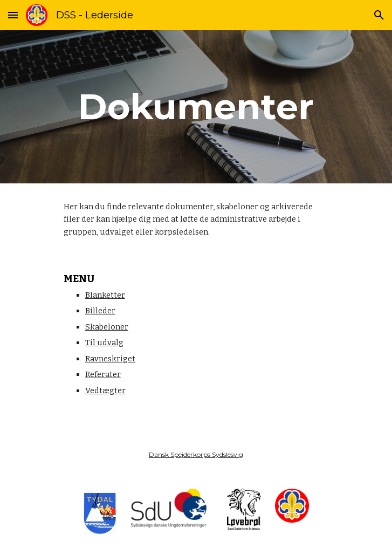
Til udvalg (104, 342)
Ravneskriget (110, 359)
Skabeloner (107, 327)
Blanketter (105, 295)
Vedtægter (105, 391)
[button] (13, 15)
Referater (103, 374)
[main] (196, 107)
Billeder (100, 311)
